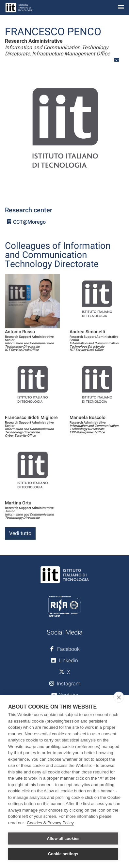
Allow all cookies (63, 839)
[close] (119, 697)
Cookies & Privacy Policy (50, 823)
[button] (117, 60)
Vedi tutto (20, 533)
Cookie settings (63, 854)
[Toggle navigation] (121, 8)
